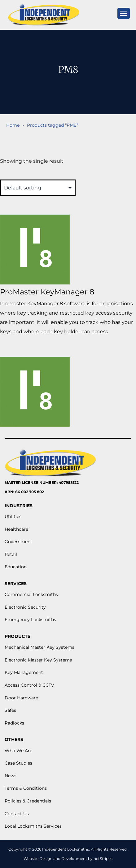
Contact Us (17, 814)
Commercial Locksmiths (31, 594)
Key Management (24, 672)
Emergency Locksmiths (30, 620)
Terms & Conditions (26, 788)
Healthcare (16, 529)
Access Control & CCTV (29, 685)
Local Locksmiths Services (33, 826)
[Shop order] (38, 188)
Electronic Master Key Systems (38, 660)
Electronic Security (25, 607)
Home (13, 125)
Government (18, 542)
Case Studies (18, 763)
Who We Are (18, 751)
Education (16, 567)
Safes (10, 710)
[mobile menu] (124, 13)
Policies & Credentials (28, 801)
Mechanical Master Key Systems (39, 647)
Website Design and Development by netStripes (68, 859)
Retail (11, 554)
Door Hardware (21, 698)
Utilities (13, 516)
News (11, 776)
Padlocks (14, 723)
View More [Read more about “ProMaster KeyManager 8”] (27, 347)
